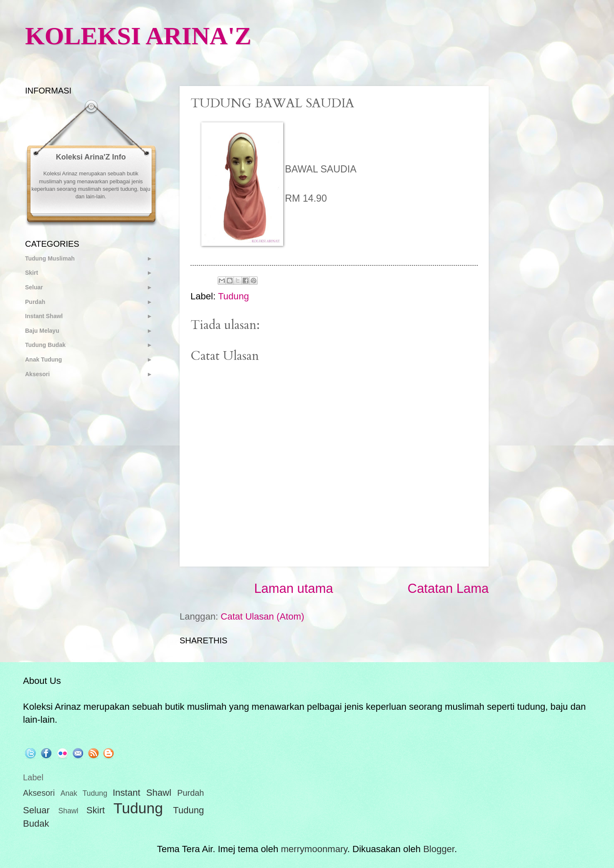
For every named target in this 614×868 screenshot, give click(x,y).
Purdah (35, 302)
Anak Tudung (43, 359)
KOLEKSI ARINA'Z (138, 36)
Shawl (68, 811)
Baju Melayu (42, 331)
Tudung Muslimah (50, 258)
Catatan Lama (448, 588)
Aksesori (37, 374)
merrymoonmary (314, 849)
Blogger (439, 849)
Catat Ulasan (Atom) (262, 616)
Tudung (233, 296)
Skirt (32, 273)
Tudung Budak (45, 345)
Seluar (34, 287)
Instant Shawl (44, 316)
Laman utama (293, 588)
